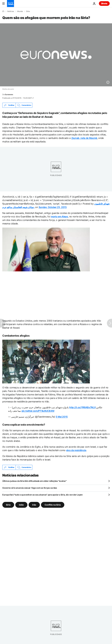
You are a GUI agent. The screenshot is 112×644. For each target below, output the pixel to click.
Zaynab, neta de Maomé (84, 138)
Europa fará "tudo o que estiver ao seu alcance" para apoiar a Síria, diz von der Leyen (43, 495)
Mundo (20, 11)
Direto (104, 3)
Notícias (11, 11)
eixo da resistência (76, 450)
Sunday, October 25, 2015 (53, 207)
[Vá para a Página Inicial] (10, 4)
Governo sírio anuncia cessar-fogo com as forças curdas (30, 488)
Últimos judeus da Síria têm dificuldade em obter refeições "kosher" (34, 481)
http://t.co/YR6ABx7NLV (82, 407)
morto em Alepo (60, 217)
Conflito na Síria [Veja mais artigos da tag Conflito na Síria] (53, 505)
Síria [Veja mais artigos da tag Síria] (8, 505)
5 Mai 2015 (62, 417)
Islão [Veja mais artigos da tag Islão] (21, 505)
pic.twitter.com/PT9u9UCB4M (38, 411)
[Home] (3, 11)
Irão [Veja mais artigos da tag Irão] (34, 505)
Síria (28, 11)
